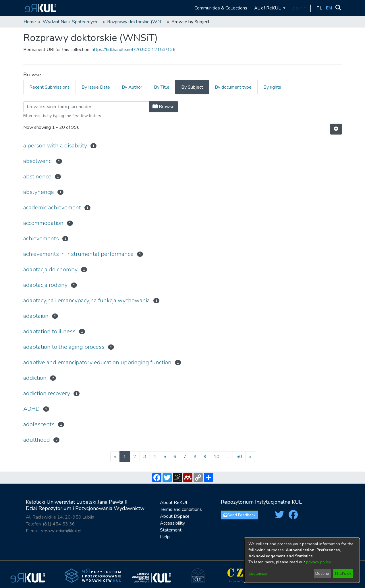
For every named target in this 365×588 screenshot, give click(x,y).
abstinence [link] (37, 177)
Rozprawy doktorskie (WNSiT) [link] (136, 22)
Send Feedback (240, 515)
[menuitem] (269, 8)
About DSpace (175, 516)
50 (239, 457)
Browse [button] (164, 107)
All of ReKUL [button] (268, 8)
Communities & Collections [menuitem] (221, 8)
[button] (40, 8)
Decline (322, 574)
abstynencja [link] (39, 192)
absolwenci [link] (38, 161)
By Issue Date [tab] (96, 87)
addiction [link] (35, 378)
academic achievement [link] (52, 208)
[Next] (250, 457)
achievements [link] (41, 238)
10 (217, 457)
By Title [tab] (162, 87)
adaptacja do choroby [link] (50, 269)
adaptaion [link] (36, 316)
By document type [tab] (233, 87)
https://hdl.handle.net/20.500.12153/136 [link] (134, 50)
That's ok (343, 574)
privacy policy (318, 562)
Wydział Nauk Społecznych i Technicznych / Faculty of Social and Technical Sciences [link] (72, 22)
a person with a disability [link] (55, 146)
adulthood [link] (37, 440)
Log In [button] (297, 8)
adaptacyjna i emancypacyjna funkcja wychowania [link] (87, 300)
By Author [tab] (132, 87)
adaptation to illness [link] (49, 331)
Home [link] (30, 22)
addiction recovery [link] (47, 393)
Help (165, 537)
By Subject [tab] (192, 87)
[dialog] (302, 560)
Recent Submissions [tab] (50, 87)
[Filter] (86, 107)
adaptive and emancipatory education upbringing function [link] (97, 362)
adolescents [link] (39, 424)
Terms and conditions (181, 509)
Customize (258, 574)
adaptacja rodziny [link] (45, 285)
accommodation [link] (43, 223)
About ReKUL (174, 503)
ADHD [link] (31, 409)
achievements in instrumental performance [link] (78, 254)
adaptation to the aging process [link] (64, 347)
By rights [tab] (272, 87)
